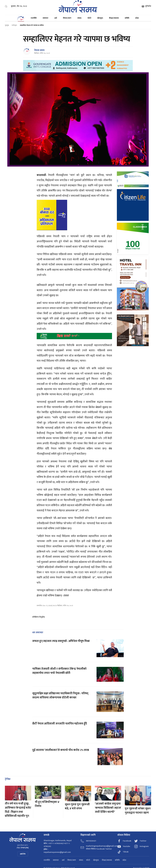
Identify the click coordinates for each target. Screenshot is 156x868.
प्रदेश (137, 18)
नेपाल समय (39, 50)
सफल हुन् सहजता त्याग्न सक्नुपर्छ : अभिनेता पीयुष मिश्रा (61, 641)
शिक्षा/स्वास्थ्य (114, 18)
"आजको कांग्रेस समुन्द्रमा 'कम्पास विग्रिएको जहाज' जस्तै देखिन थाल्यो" (108, 808)
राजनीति (34, 18)
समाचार (45, 18)
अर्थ (56, 18)
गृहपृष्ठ (7, 25)
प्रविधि (127, 18)
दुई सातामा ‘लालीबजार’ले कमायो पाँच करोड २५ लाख (61, 750)
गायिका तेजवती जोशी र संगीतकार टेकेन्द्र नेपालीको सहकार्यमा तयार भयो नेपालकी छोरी (59, 671)
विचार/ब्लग (67, 18)
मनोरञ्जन (14, 25)
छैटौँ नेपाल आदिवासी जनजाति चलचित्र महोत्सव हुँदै (60, 724)
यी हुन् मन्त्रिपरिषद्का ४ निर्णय (47, 804)
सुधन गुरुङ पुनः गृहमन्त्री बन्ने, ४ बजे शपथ (77, 807)
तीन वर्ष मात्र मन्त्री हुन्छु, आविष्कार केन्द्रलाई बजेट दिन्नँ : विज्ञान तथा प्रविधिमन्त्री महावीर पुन (18, 810)
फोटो (89, 18)
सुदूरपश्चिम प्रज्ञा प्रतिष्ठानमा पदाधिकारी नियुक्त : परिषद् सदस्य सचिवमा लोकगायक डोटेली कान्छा (60, 695)
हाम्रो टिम (23, 854)
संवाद (79, 18)
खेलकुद (100, 18)
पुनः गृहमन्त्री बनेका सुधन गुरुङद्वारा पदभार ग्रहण (138, 811)
